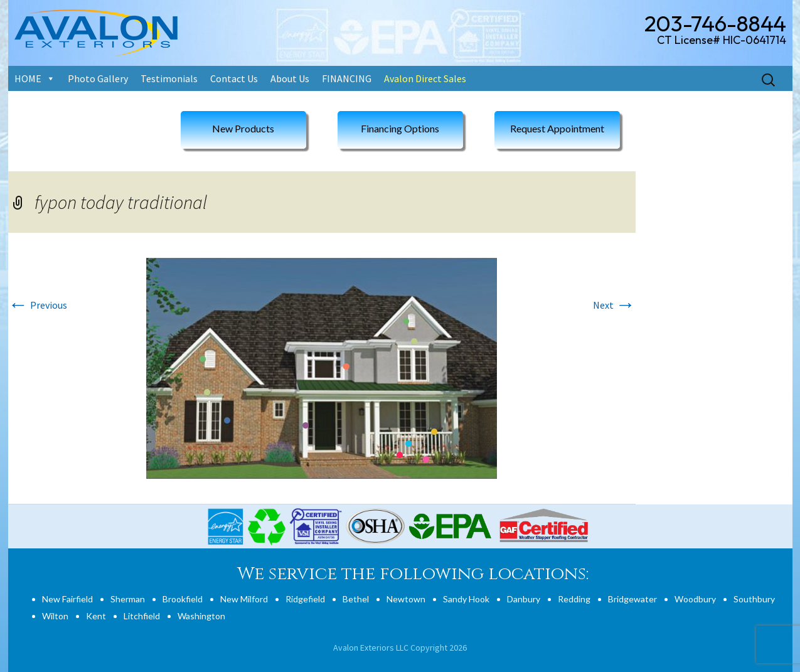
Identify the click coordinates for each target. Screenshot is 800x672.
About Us (290, 78)
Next (614, 305)
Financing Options (400, 128)
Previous (38, 305)
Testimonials (169, 78)
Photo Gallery (98, 78)
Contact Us (234, 78)
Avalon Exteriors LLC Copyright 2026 (400, 648)
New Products (243, 128)
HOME (28, 78)
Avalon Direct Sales (425, 78)
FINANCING (347, 78)
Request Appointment (557, 128)
